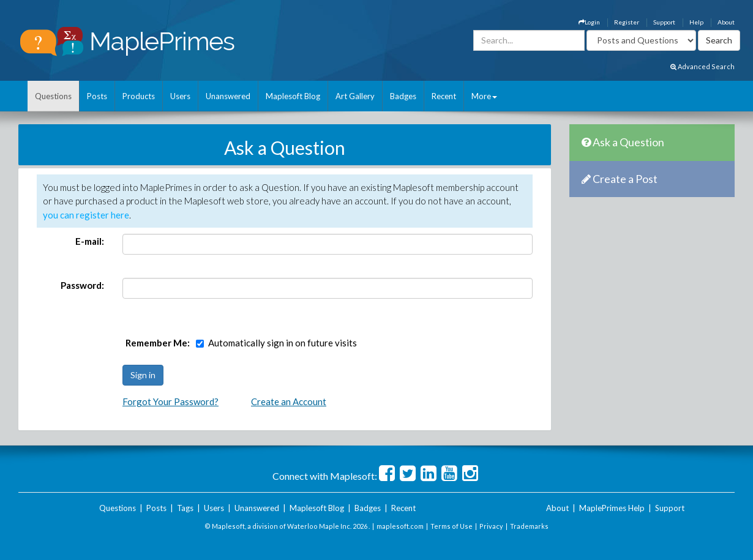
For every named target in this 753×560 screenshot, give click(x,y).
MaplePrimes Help (612, 508)
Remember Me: (158, 343)
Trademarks (529, 526)
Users (180, 96)
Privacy (491, 526)
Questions (53, 96)
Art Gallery (355, 96)
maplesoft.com (400, 526)
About (726, 22)
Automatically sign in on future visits (283, 343)
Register (627, 22)
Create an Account (289, 401)
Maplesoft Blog (293, 96)
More (484, 96)
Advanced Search (702, 66)
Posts (97, 96)
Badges (403, 96)
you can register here (86, 215)
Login (589, 22)
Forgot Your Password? (170, 401)
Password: (82, 285)
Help (696, 22)
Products (139, 96)
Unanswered (228, 96)
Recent (444, 96)
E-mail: (90, 241)
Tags (185, 508)
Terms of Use (451, 526)
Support (664, 22)
